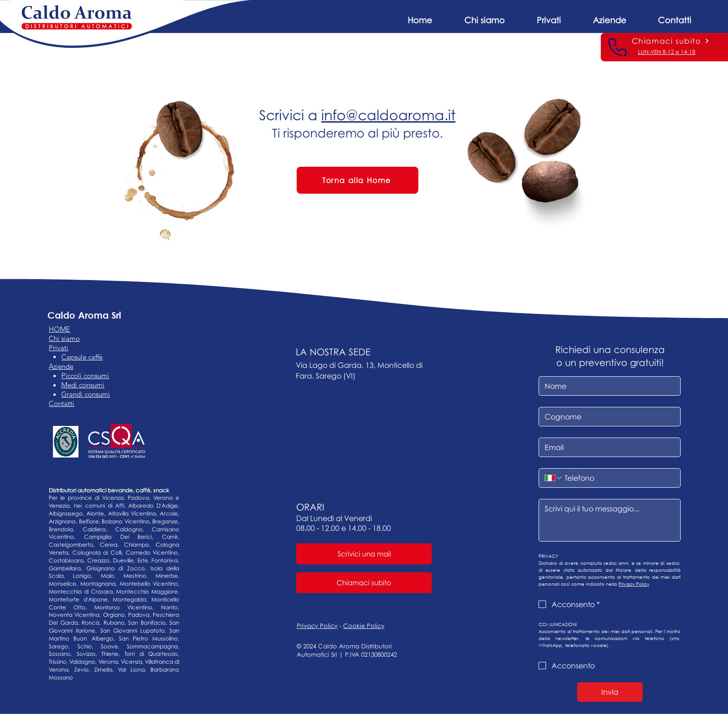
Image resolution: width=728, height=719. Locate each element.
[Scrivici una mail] (364, 554)
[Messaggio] (610, 520)
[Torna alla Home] (357, 180)
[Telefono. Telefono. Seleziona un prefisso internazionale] (553, 478)
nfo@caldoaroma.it (390, 114)
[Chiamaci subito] (670, 41)
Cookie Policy (364, 626)
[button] (609, 16)
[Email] (607, 447)
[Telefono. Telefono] (619, 478)
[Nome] (607, 386)
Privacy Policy (317, 626)
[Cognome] (607, 417)
